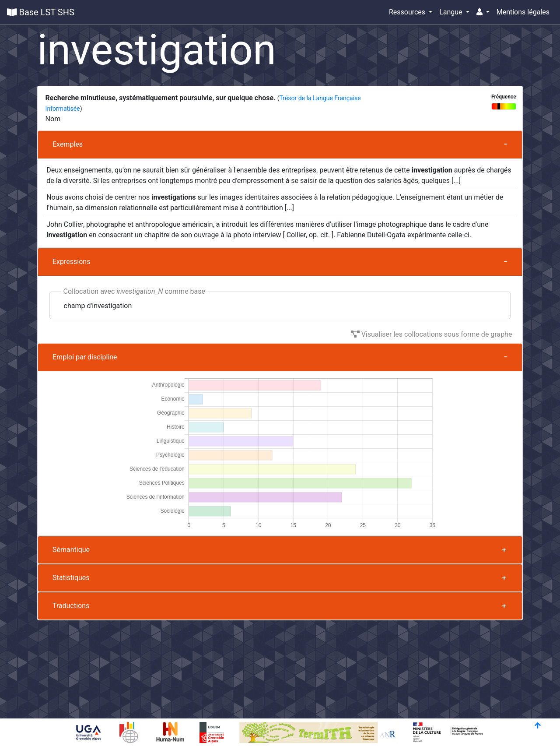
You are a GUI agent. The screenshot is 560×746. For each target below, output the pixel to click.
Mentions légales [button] (523, 12)
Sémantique (71, 550)
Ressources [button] (408, 12)
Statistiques (71, 578)
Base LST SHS (41, 12)
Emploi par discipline (85, 357)
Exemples (68, 144)
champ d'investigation (98, 306)
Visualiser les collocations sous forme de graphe (432, 334)
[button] (483, 12)
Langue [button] (451, 12)
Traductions (71, 606)
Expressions (71, 262)
